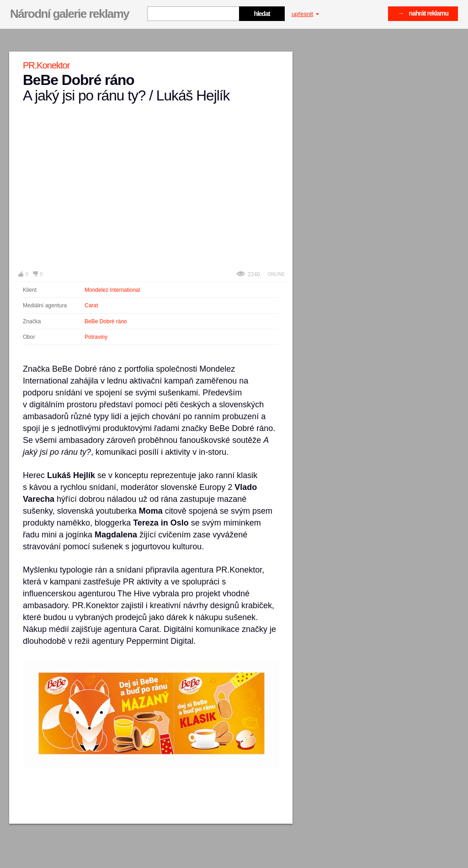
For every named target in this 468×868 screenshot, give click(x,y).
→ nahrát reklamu (423, 13)
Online (276, 274)
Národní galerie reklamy (69, 14)
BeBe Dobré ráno (106, 321)
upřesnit (305, 14)
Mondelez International (112, 290)
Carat (91, 305)
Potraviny (96, 337)
